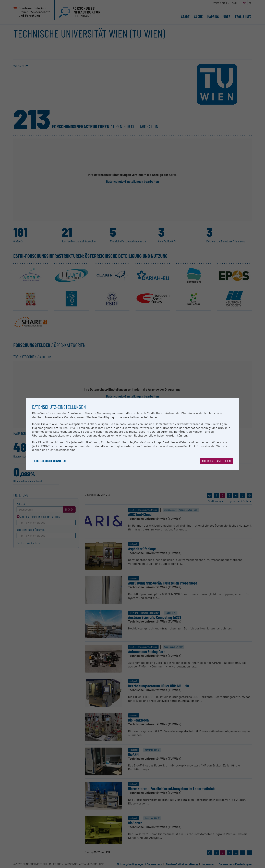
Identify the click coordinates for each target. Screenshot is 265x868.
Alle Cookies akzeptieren (216, 461)
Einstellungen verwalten (50, 461)
